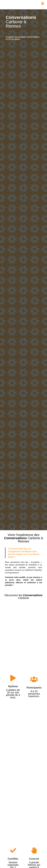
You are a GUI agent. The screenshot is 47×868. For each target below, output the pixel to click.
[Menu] (43, 4)
